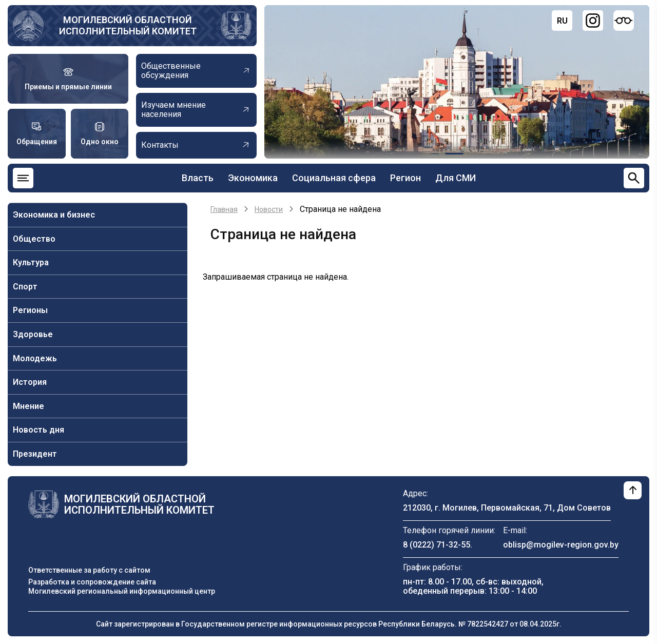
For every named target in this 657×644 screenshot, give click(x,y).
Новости (269, 209)
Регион (405, 178)
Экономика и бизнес (54, 215)
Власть (198, 178)
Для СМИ (456, 178)
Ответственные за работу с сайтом (89, 570)
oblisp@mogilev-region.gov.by (561, 545)
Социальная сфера (334, 178)
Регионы (30, 310)
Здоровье (33, 334)
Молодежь (35, 358)
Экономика (253, 178)
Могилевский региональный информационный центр (122, 591)
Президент (35, 454)
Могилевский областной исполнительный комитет (128, 25)
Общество (34, 239)
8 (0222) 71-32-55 (437, 545)
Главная (224, 209)
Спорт (25, 287)
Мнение (28, 406)
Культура (31, 262)
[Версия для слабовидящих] (624, 21)
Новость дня (38, 430)
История (30, 382)
